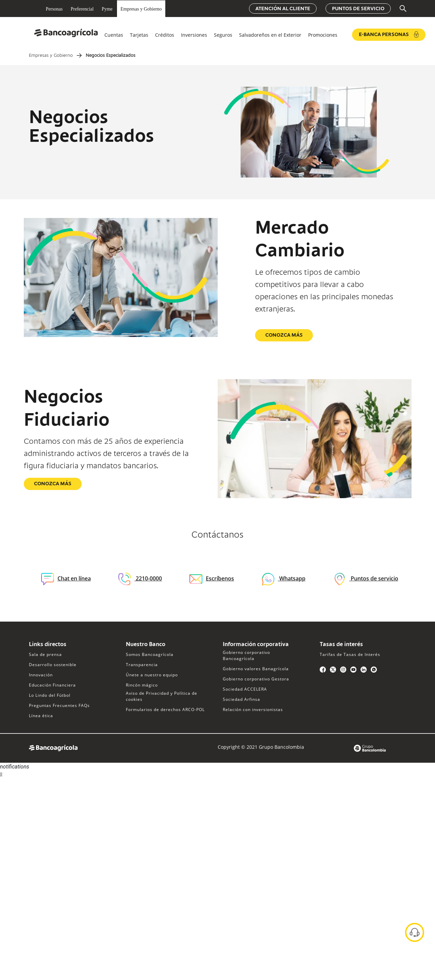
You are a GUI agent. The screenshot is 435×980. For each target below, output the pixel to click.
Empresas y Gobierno (141, 9)
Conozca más (284, 335)
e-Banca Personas (389, 35)
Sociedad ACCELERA (245, 689)
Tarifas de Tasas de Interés (350, 654)
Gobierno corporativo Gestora (256, 679)
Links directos (48, 645)
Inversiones (194, 35)
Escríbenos (212, 578)
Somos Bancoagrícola (150, 654)
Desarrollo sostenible (53, 665)
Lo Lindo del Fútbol (50, 695)
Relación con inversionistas (253, 709)
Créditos (165, 35)
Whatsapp (292, 578)
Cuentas (114, 35)
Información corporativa (256, 645)
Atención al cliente (283, 9)
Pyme (107, 9)
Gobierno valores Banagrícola (256, 669)
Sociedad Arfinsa (241, 699)
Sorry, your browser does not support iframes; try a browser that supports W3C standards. (51, 804)
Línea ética (41, 716)
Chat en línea (66, 579)
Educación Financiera (52, 685)
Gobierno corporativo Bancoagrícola (246, 655)
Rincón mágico (142, 685)
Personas (54, 9)
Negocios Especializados (111, 56)
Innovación (41, 675)
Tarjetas (139, 35)
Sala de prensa (45, 654)
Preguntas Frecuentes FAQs (59, 705)
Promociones (323, 35)
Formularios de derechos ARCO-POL (165, 709)
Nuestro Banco (146, 645)
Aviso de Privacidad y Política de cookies (162, 696)
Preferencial (82, 9)
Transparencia (142, 665)
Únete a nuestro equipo (152, 675)
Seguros (223, 35)
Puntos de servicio (358, 9)
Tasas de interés (341, 645)
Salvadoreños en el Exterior (270, 35)
